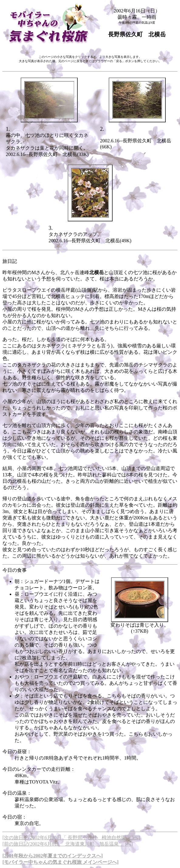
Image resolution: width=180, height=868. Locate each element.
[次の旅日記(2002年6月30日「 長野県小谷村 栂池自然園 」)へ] (71, 838)
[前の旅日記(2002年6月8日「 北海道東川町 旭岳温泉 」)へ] (68, 844)
